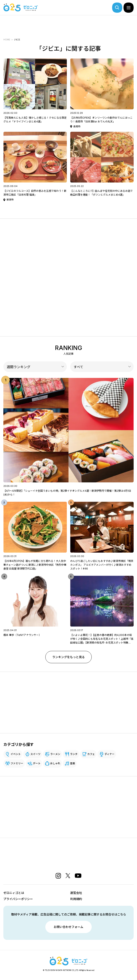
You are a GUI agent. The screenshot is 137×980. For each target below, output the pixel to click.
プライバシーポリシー (18, 899)
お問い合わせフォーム (68, 927)
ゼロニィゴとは (14, 893)
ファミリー (17, 763)
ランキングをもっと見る (68, 657)
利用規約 (76, 899)
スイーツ (35, 754)
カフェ (91, 754)
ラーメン (55, 754)
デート (37, 763)
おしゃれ (55, 763)
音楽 (73, 763)
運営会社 (76, 893)
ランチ (74, 754)
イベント (16, 754)
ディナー (109, 754)
